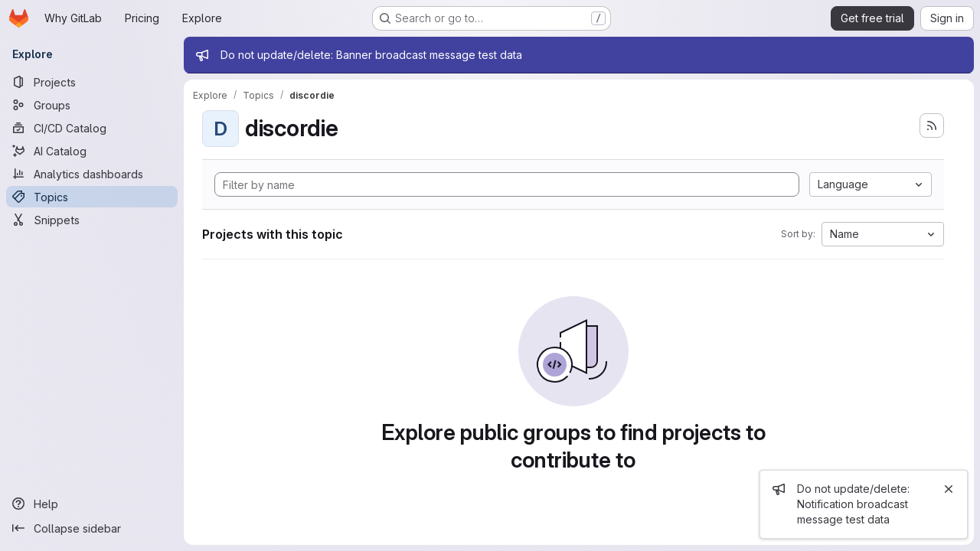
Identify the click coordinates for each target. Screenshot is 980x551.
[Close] (949, 489)
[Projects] (92, 82)
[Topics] (92, 197)
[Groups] (92, 105)
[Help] (92, 504)
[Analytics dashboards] (92, 174)
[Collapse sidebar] (92, 528)
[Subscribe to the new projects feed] (932, 126)
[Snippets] (92, 220)
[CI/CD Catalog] (92, 128)
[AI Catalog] (92, 151)
